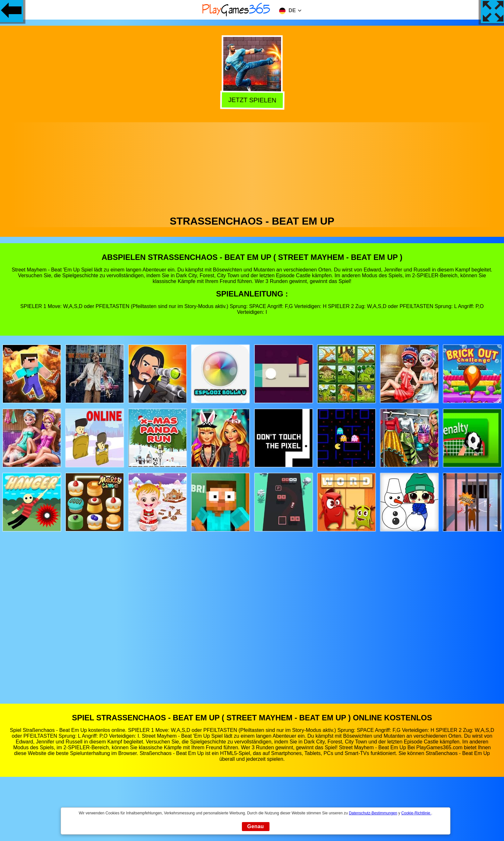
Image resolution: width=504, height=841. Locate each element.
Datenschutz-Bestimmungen (373, 813)
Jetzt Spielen (252, 100)
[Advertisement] (252, 167)
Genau (256, 826)
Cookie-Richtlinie (416, 813)
